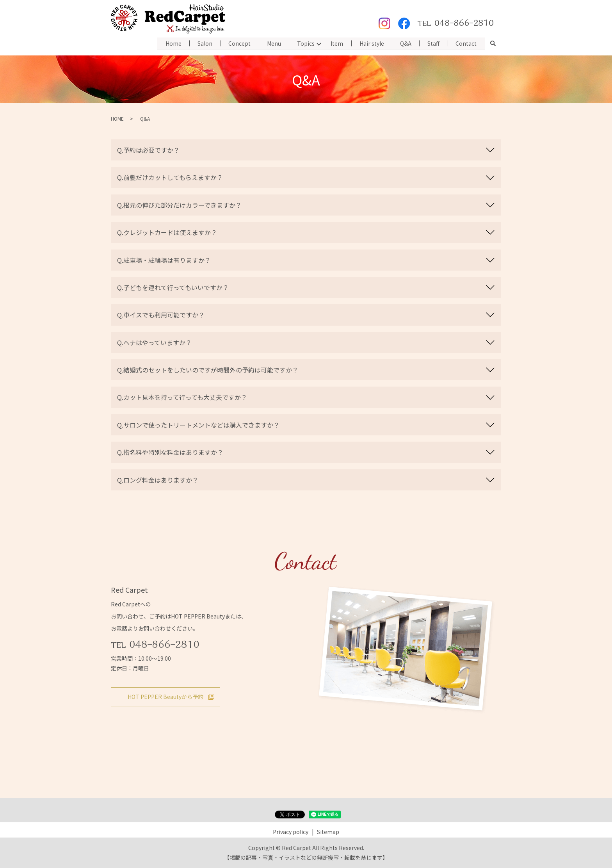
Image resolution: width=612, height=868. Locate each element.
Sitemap (328, 832)
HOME (117, 119)
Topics (304, 43)
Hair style (371, 43)
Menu (272, 43)
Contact (466, 43)
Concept (238, 43)
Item (336, 43)
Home (171, 43)
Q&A (405, 43)
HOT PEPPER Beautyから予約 (165, 697)
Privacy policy (291, 832)
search (493, 44)
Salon (203, 43)
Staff (433, 43)
